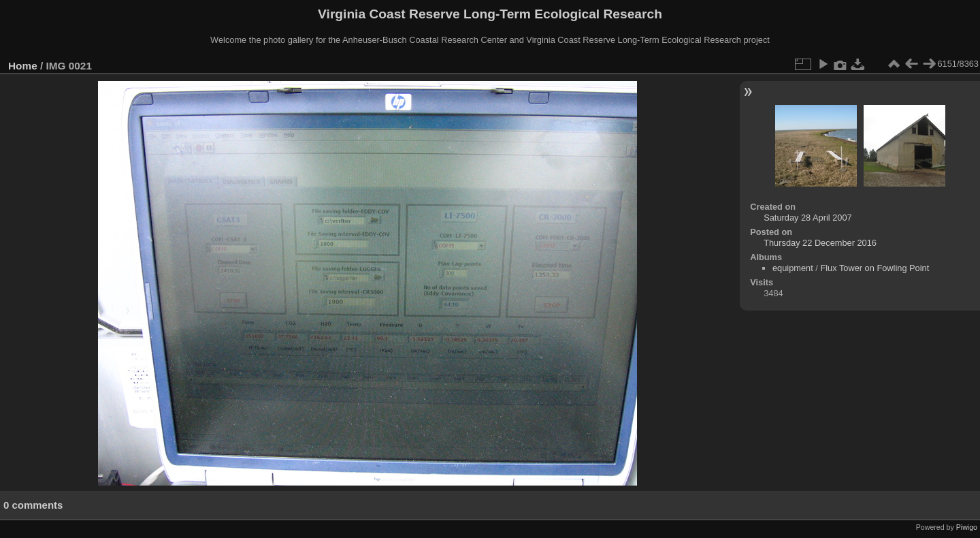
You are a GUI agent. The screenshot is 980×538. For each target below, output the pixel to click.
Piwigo (967, 527)
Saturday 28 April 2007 (807, 218)
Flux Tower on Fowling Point (875, 268)
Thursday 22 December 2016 (820, 243)
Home (23, 66)
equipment (793, 268)
